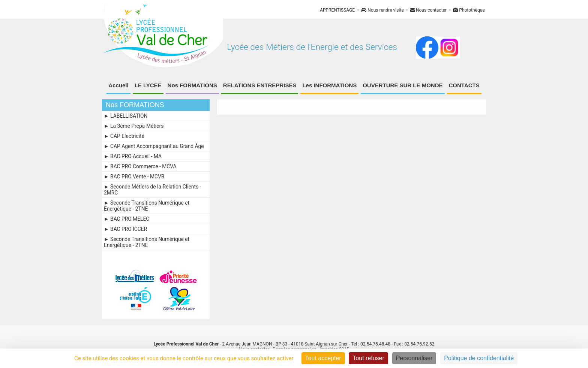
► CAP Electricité (124, 136)
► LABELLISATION (126, 116)
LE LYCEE (148, 85)
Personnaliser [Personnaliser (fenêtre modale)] (414, 358)
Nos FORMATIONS (192, 85)
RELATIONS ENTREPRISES (260, 85)
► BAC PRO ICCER (125, 229)
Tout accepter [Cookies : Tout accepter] (323, 358)
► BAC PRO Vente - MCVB (134, 177)
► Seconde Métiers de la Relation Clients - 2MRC (152, 190)
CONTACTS (464, 85)
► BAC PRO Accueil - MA (133, 156)
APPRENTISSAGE (337, 10)
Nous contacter (428, 10)
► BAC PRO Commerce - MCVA (140, 166)
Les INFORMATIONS (329, 85)
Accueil (118, 85)
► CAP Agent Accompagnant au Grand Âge (154, 146)
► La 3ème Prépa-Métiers (134, 126)
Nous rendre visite (382, 10)
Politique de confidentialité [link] (479, 358)
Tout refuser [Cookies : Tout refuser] (368, 358)
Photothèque (469, 10)
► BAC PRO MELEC (127, 219)
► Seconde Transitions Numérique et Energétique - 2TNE (147, 206)
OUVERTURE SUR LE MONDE (403, 85)
